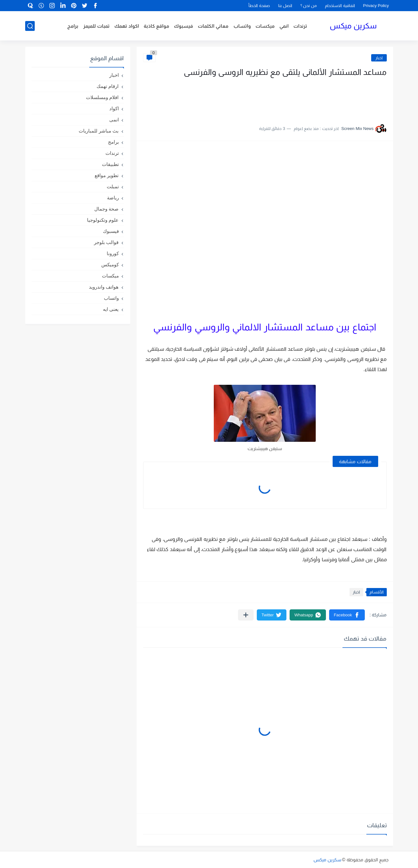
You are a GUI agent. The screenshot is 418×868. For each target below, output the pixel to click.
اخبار (379, 58)
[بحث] (30, 26)
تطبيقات (110, 164)
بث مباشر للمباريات (99, 131)
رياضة (113, 198)
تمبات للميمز (96, 26)
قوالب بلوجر (106, 242)
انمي (284, 26)
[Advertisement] (323, 98)
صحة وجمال (106, 209)
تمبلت (113, 187)
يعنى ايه (111, 309)
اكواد (114, 108)
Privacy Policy (376, 6)
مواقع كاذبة (156, 26)
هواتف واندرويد (104, 287)
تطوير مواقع (107, 175)
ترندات (300, 26)
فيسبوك (184, 26)
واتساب (242, 26)
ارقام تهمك (108, 86)
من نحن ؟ (309, 6)
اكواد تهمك (127, 26)
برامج (73, 26)
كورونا (113, 253)
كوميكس (110, 265)
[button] (347, 615)
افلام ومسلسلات (102, 97)
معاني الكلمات (213, 26)
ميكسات (265, 26)
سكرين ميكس (353, 26)
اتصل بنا (285, 6)
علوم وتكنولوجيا (103, 220)
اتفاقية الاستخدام (340, 6)
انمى (114, 120)
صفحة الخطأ (259, 6)
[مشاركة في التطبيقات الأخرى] (246, 615)
